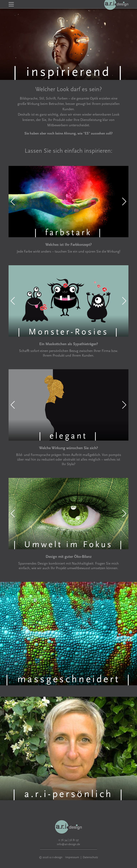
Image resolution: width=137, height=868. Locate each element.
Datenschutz (90, 857)
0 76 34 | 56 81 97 (69, 840)
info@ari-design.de (68, 844)
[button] (13, 202)
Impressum (72, 857)
